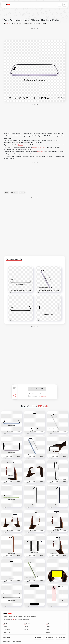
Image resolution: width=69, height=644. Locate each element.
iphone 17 (14, 192)
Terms (48, 627)
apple (7, 192)
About (26, 627)
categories (40, 152)
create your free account (39, 147)
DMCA (48, 632)
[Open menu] (64, 5)
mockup (22, 192)
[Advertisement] (34, 34)
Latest (5, 627)
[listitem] (39, 638)
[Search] (60, 5)
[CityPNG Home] (7, 5)
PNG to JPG (6, 632)
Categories (6, 629)
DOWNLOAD (37, 389)
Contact (27, 629)
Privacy (48, 629)
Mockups (20, 145)
